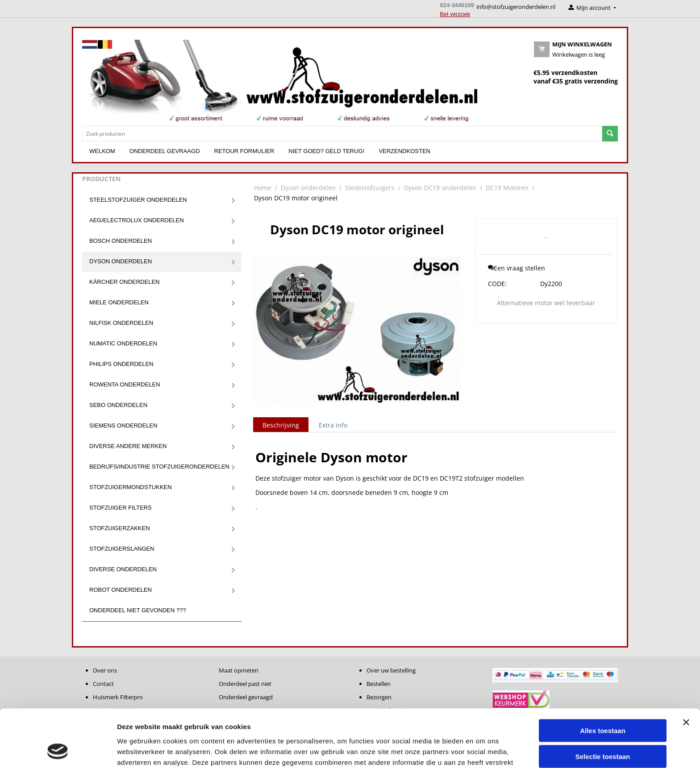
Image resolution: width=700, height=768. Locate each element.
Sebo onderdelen (118, 405)
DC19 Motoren (507, 188)
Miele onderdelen (119, 302)
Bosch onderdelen (121, 241)
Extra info (333, 425)
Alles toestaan (603, 679)
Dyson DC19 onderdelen (440, 188)
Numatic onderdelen (123, 343)
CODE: (497, 284)
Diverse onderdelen (123, 569)
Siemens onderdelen (123, 426)
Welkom (102, 151)
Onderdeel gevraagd (165, 151)
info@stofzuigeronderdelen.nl (516, 7)
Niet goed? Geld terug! (326, 151)
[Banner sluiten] (686, 671)
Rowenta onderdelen (125, 384)
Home (263, 188)
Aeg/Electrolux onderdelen (137, 220)
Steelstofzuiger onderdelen (138, 200)
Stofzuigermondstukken (131, 487)
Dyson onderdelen (121, 261)
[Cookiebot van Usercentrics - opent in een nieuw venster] (58, 751)
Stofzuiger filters (121, 508)
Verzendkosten (404, 151)
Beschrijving (281, 425)
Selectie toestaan (603, 705)
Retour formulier (244, 151)
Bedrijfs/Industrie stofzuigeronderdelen (159, 467)
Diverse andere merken (128, 446)
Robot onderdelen (121, 590)
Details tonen (482, 750)
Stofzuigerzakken (120, 528)
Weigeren (602, 731)
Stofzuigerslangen (122, 549)
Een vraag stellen (517, 268)
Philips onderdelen (121, 364)
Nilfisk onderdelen (121, 323)
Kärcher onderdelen (124, 282)
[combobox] (342, 134)
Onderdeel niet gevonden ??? (138, 610)
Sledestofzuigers (370, 188)
